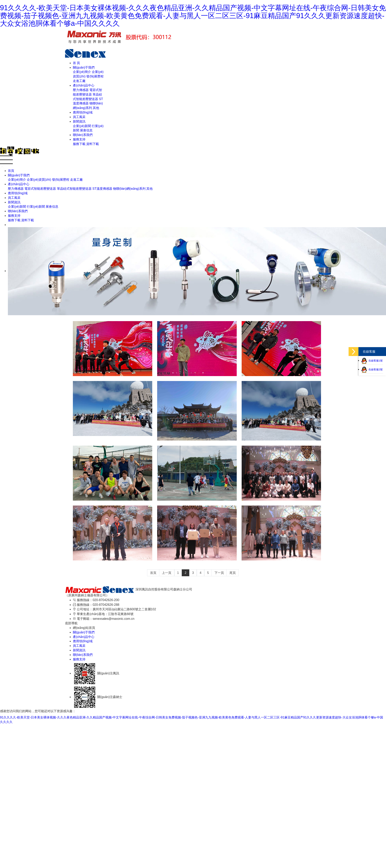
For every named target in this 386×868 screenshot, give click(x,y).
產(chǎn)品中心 (84, 85)
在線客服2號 (372, 369)
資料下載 (93, 144)
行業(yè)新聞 (36, 207)
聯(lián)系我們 (83, 135)
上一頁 (167, 573)
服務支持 (79, 139)
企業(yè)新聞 (82, 126)
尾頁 (233, 573)
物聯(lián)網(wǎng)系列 (129, 189)
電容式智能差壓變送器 (40, 189)
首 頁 (76, 63)
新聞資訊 (79, 121)
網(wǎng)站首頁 (84, 628)
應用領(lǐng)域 (83, 112)
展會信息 (86, 130)
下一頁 (219, 573)
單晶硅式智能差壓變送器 (74, 189)
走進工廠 (79, 81)
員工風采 (79, 117)
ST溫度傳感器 (102, 189)
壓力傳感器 (81, 90)
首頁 (11, 171)
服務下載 (79, 144)
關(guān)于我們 (84, 67)
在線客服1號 (372, 361)
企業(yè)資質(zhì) (39, 180)
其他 (96, 108)
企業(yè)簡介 (82, 72)
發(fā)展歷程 (95, 76)
